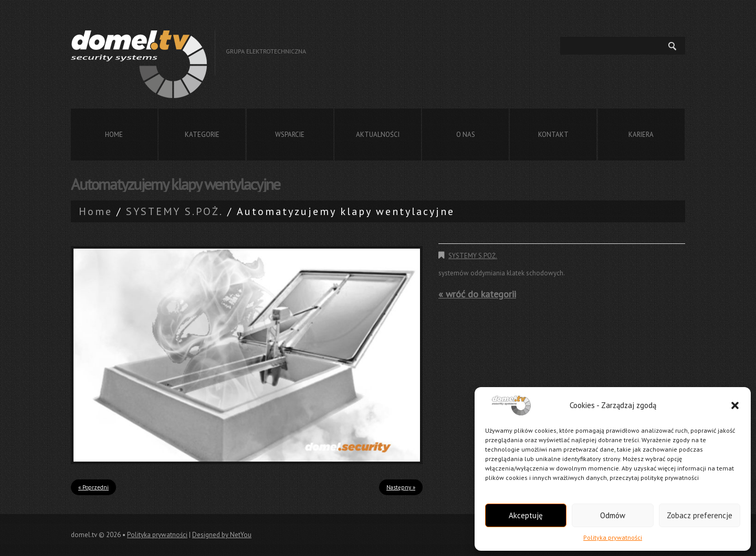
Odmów (613, 515)
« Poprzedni (93, 487)
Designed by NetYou (222, 535)
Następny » (401, 487)
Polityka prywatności (613, 537)
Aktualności (378, 135)
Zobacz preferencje (700, 515)
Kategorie (202, 135)
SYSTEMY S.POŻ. (175, 211)
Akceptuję (526, 515)
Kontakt (553, 135)
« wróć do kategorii (477, 294)
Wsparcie (290, 135)
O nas (466, 135)
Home (114, 135)
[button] (735, 405)
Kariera (641, 135)
